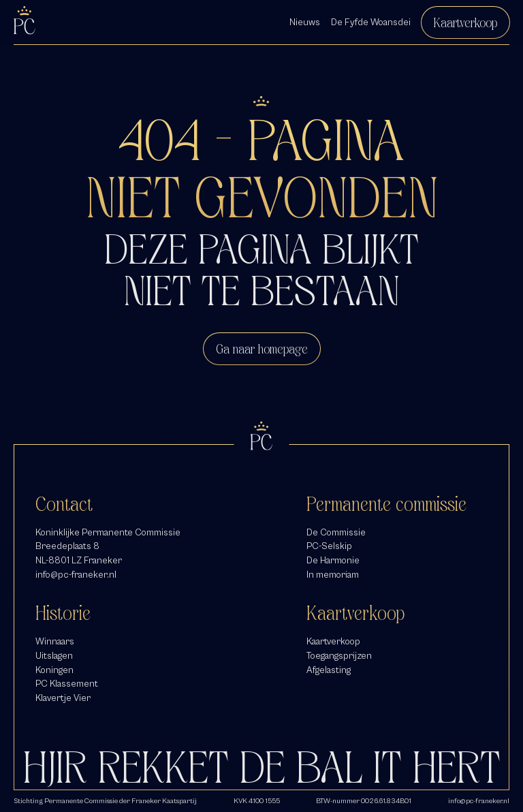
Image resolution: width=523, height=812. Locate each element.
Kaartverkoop (465, 22)
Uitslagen (54, 656)
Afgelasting (329, 670)
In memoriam (333, 575)
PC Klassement (67, 684)
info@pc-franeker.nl (76, 575)
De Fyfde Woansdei (371, 22)
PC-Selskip (329, 546)
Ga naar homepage (262, 349)
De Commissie (336, 532)
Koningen (54, 670)
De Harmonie (333, 560)
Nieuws (305, 22)
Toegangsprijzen (339, 656)
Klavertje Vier (63, 698)
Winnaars (55, 641)
